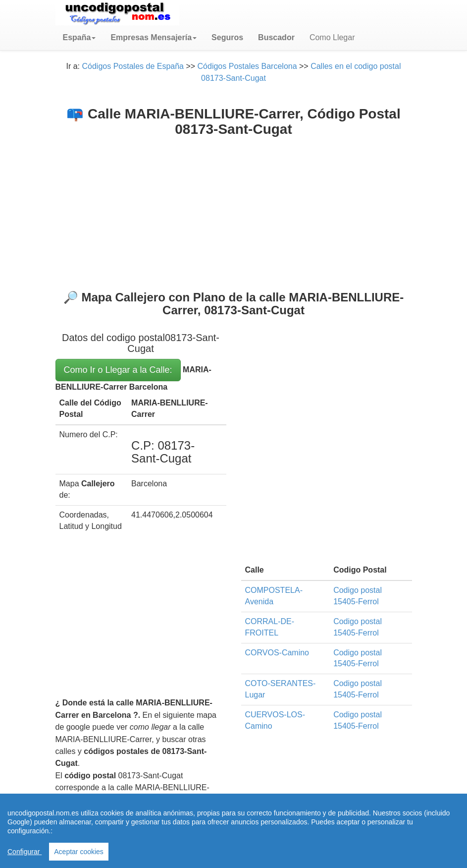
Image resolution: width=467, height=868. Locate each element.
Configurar (25, 852)
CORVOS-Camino (277, 653)
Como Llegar (332, 37)
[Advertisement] (234, 212)
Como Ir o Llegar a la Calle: (118, 370)
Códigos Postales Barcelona (247, 66)
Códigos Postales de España (133, 66)
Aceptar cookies (79, 852)
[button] (79, 38)
